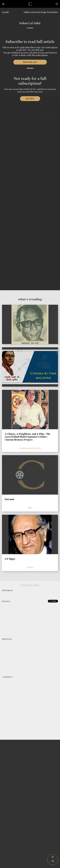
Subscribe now (30, 62)
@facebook (7, 639)
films (30, 508)
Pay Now (30, 99)
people (5, 12)
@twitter (6, 601)
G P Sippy (10, 559)
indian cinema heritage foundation (41, 12)
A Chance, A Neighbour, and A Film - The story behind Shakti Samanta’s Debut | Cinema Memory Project (28, 437)
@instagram (7, 590)
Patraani (9, 499)
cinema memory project (30, 448)
